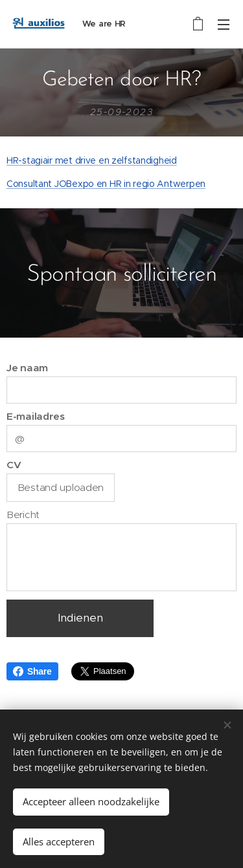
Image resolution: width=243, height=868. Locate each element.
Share (32, 671)
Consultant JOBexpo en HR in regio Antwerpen (106, 184)
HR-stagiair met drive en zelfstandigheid (92, 160)
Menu (224, 25)
